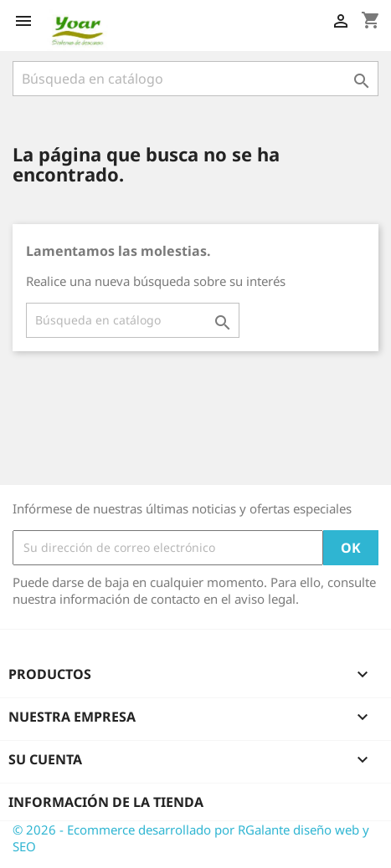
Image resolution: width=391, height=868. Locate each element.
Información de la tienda (106, 802)
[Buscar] (195, 79)
